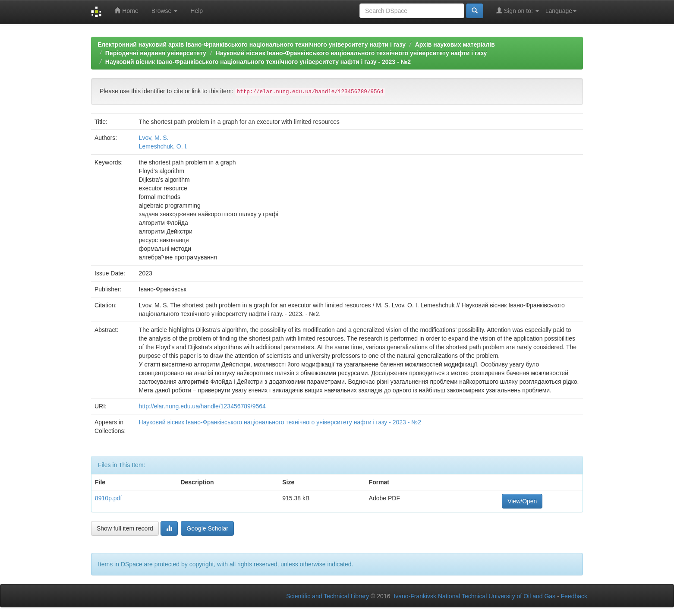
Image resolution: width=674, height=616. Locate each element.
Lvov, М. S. (154, 138)
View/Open (522, 501)
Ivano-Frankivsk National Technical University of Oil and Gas (474, 596)
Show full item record (125, 528)
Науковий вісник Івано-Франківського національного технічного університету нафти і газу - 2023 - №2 (258, 62)
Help (197, 11)
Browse (165, 11)
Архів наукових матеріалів (455, 44)
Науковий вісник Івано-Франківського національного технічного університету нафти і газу (351, 53)
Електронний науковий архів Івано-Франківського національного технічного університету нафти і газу (252, 44)
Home (126, 11)
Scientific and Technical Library (328, 596)
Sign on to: (518, 11)
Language (561, 11)
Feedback (574, 596)
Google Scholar (207, 528)
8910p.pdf (108, 498)
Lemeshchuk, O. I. (164, 146)
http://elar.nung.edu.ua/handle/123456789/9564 (202, 406)
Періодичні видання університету (156, 53)
